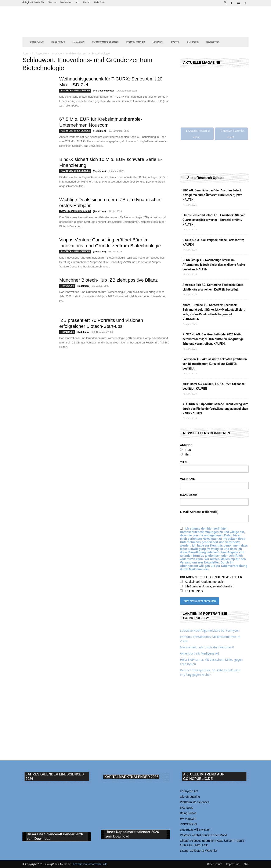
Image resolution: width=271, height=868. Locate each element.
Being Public (188, 813)
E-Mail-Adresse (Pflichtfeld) (199, 512)
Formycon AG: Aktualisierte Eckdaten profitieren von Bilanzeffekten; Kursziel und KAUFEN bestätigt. (215, 364)
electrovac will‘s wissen (195, 830)
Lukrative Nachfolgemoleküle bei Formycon (210, 631)
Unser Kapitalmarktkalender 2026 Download (132, 834)
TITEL (184, 462)
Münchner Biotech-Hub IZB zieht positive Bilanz (109, 280)
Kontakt (87, 2)
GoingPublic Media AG (33, 2)
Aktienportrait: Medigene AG (200, 653)
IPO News (187, 808)
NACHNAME (189, 495)
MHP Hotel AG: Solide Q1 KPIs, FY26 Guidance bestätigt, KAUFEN (214, 386)
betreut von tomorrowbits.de (90, 864)
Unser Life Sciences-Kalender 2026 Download (55, 837)
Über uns (52, 2)
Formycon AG (189, 791)
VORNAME (188, 479)
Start (25, 53)
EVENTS (175, 42)
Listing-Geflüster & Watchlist (198, 851)
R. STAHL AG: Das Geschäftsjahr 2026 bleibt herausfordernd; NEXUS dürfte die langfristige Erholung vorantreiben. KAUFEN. (213, 339)
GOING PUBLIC (37, 42)
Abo (77, 2)
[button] (225, 2)
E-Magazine (193, 42)
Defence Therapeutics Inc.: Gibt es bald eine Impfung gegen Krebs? (210, 672)
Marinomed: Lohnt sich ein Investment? (207, 647)
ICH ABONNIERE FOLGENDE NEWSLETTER (211, 577)
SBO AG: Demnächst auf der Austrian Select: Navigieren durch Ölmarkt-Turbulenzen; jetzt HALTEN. (212, 195)
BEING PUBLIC (58, 42)
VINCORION (188, 824)
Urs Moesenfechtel (103, 91)
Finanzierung (67, 286)
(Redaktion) (99, 131)
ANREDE (186, 445)
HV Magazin (79, 42)
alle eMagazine (190, 797)
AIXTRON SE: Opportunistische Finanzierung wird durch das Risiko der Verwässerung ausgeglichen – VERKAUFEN (215, 409)
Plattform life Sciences (195, 802)
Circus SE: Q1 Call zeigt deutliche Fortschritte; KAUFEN (213, 242)
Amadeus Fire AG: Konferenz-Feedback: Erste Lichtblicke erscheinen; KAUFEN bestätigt (213, 287)
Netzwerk (158, 42)
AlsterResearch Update (206, 178)
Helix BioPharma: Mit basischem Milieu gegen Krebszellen (211, 662)
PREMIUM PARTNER (136, 42)
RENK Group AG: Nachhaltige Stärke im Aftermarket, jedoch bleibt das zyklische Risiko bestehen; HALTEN (214, 265)
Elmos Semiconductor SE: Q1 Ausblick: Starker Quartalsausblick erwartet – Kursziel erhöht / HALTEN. (214, 220)
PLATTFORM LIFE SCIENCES (105, 42)
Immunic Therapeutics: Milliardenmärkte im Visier (210, 639)
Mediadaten (66, 2)
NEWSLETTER (213, 42)
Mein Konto (100, 2)
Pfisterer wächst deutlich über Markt (204, 835)
